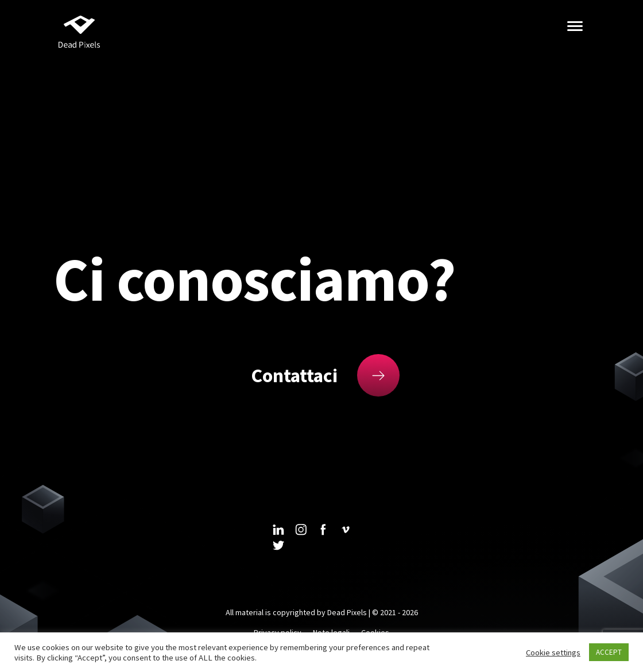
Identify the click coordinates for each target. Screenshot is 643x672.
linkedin (278, 530)
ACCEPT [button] (609, 652)
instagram (301, 530)
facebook (323, 530)
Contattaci (294, 375)
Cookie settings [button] (553, 652)
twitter (278, 546)
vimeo (346, 530)
